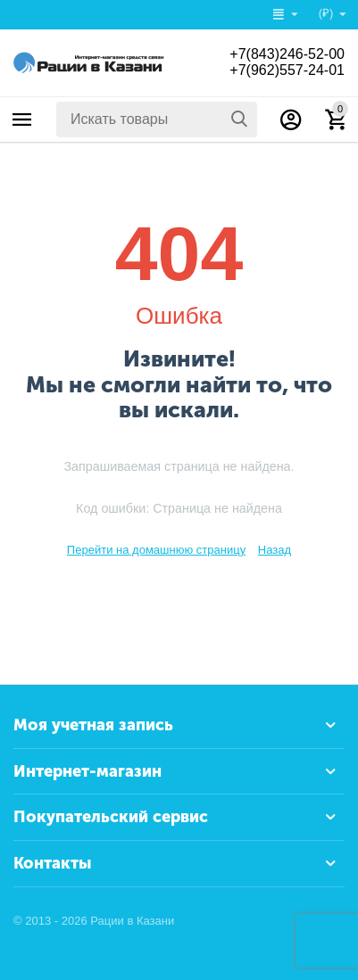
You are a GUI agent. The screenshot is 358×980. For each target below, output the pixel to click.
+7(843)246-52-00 (287, 54)
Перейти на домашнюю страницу (156, 550)
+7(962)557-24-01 (287, 70)
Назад (275, 550)
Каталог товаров (22, 119)
